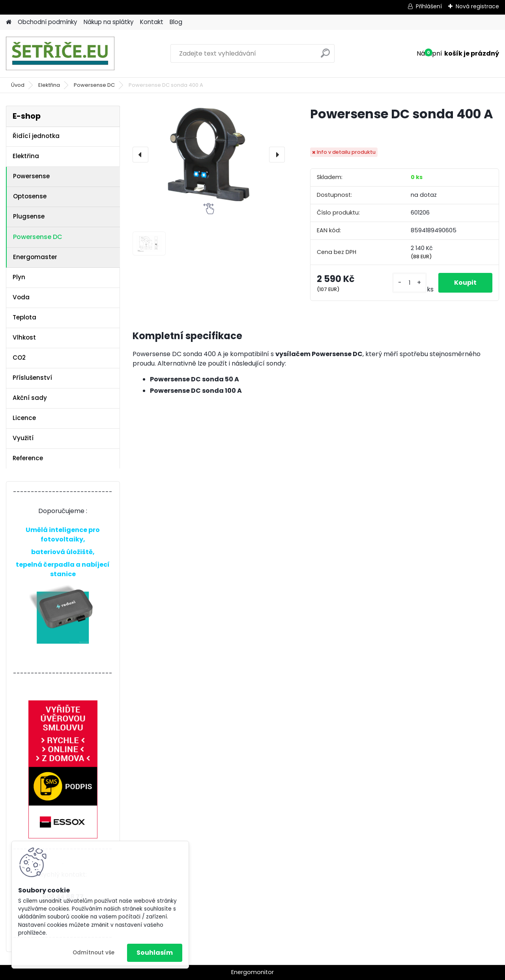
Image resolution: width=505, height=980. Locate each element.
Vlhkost (24, 337)
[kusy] (410, 283)
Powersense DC (94, 85)
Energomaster (35, 257)
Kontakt (152, 22)
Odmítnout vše (94, 953)
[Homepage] (9, 22)
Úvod (18, 85)
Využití (23, 438)
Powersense (31, 176)
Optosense (30, 196)
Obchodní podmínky (48, 22)
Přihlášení (429, 6)
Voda (21, 297)
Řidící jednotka (36, 136)
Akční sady (30, 398)
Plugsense (29, 216)
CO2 (19, 357)
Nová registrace (477, 6)
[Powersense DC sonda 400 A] (209, 154)
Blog (176, 22)
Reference (28, 458)
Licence (24, 418)
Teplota (24, 317)
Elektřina (49, 85)
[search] (325, 56)
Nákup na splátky (109, 22)
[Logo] (60, 54)
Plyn (19, 277)
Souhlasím (155, 953)
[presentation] (140, 155)
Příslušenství (32, 378)
